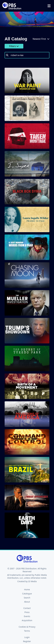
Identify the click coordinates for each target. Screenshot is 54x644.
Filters (14, 46)
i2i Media (32, 581)
